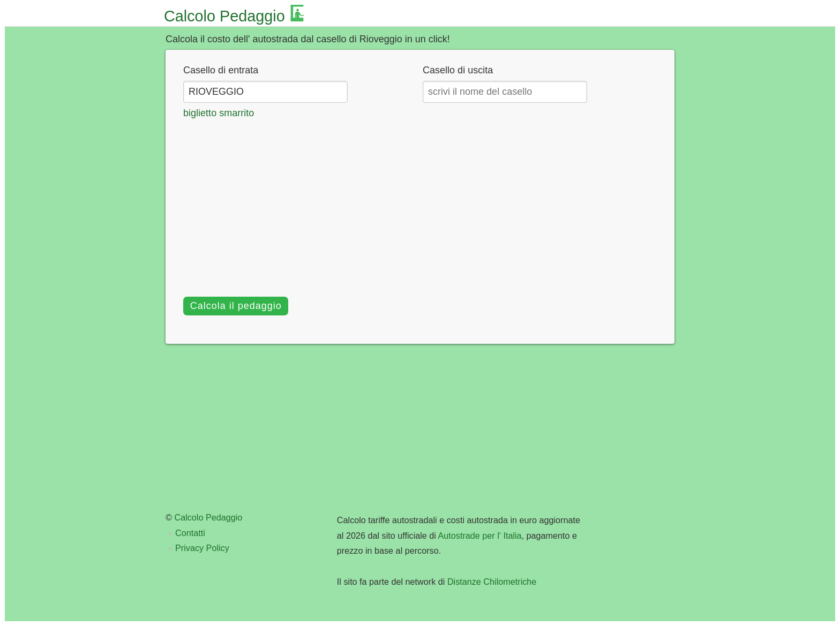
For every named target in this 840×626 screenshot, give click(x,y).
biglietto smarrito (219, 113)
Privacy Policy (202, 548)
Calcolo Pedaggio (224, 16)
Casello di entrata (221, 70)
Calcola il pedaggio (236, 306)
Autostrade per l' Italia (480, 536)
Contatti (190, 533)
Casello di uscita (458, 70)
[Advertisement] (420, 201)
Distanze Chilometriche (492, 582)
